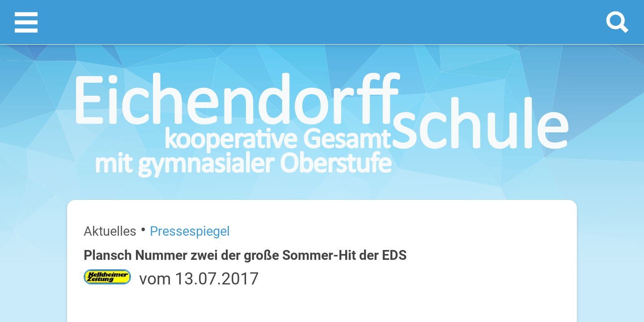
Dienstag (493, 202)
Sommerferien (540, 188)
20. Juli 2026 (577, 174)
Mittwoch (494, 231)
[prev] (535, 153)
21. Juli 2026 (577, 202)
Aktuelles (64, 120)
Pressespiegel (102, 120)
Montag (491, 174)
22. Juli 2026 (577, 231)
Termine (538, 117)
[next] (544, 153)
